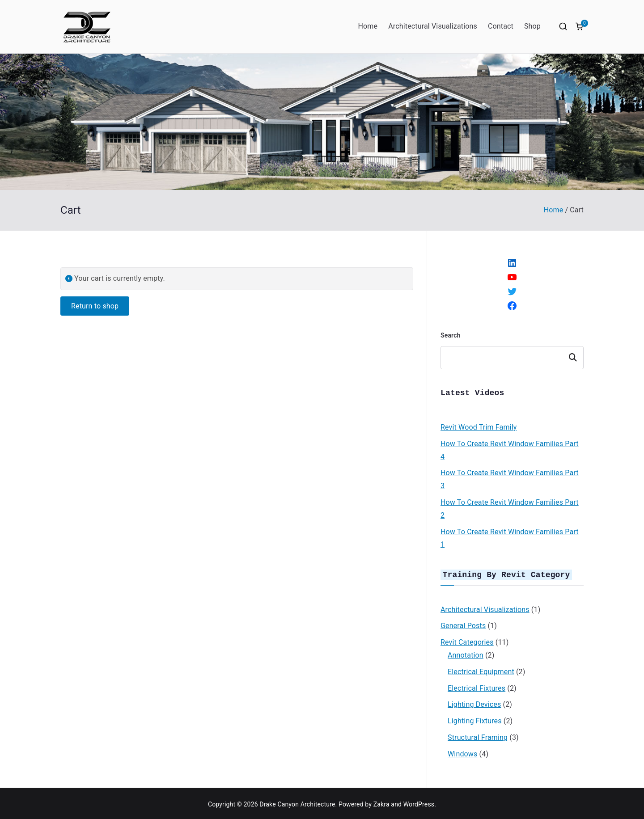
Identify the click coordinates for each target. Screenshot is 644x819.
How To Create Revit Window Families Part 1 (510, 537)
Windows (462, 752)
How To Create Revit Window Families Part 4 (510, 449)
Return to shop (95, 306)
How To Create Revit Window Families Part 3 (510, 478)
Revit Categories (467, 640)
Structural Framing (478, 736)
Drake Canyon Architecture (297, 802)
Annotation (466, 653)
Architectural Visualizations (433, 26)
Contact (501, 26)
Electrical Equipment (481, 670)
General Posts (463, 624)
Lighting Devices (474, 703)
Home (368, 26)
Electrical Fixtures (477, 686)
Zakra (381, 802)
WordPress (419, 802)
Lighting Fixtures (475, 719)
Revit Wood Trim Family (479, 426)
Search (451, 335)
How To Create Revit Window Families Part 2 (510, 508)
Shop (532, 26)
